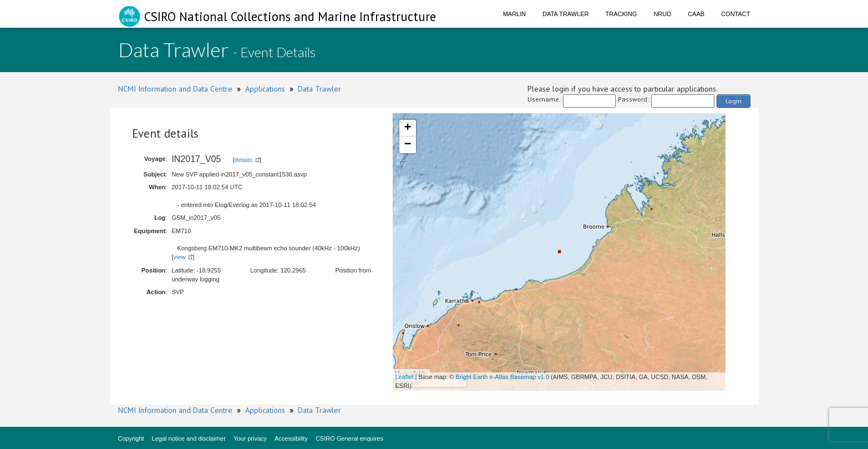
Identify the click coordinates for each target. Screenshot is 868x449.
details (243, 160)
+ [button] (407, 128)
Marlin (515, 14)
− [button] (407, 145)
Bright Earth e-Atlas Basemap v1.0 (502, 377)
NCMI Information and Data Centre (175, 89)
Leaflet (405, 377)
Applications (265, 89)
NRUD (662, 14)
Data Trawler (565, 14)
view (179, 257)
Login (734, 101)
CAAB (696, 14)
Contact (735, 14)
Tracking (621, 14)
